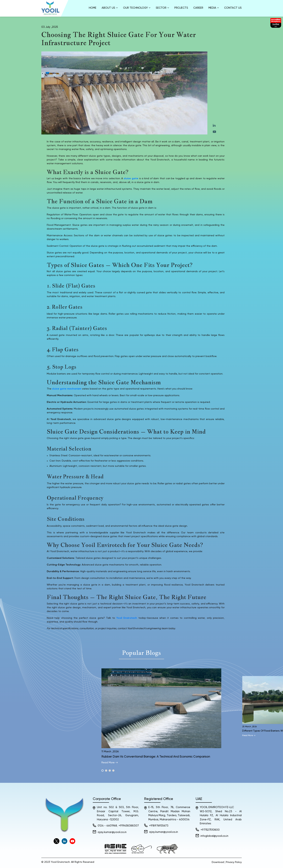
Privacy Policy (234, 862)
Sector (162, 8)
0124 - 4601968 (107, 826)
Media (214, 8)
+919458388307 (129, 826)
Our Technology (137, 8)
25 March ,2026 (250, 727)
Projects (181, 8)
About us (110, 8)
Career (198, 8)
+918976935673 (159, 826)
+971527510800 (210, 830)
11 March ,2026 (110, 752)
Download (218, 862)
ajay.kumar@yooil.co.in (112, 832)
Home (93, 8)
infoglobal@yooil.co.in (214, 836)
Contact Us (233, 8)
